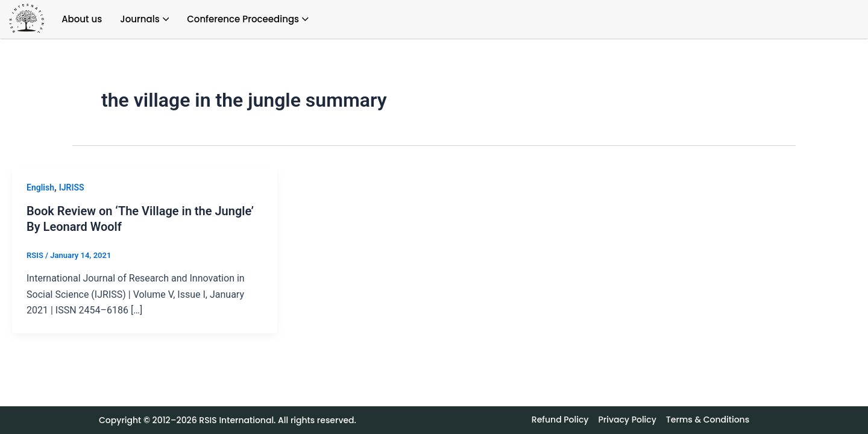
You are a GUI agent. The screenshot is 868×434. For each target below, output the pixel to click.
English (40, 187)
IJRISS (72, 187)
